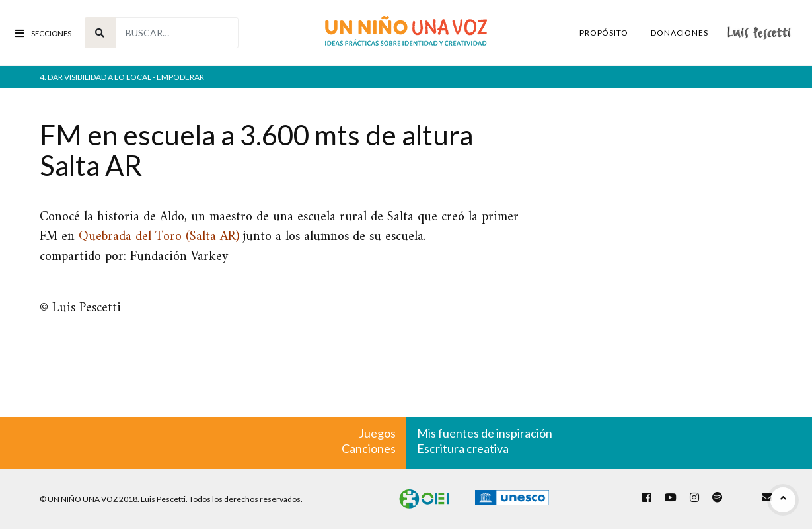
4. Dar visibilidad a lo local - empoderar (122, 77)
